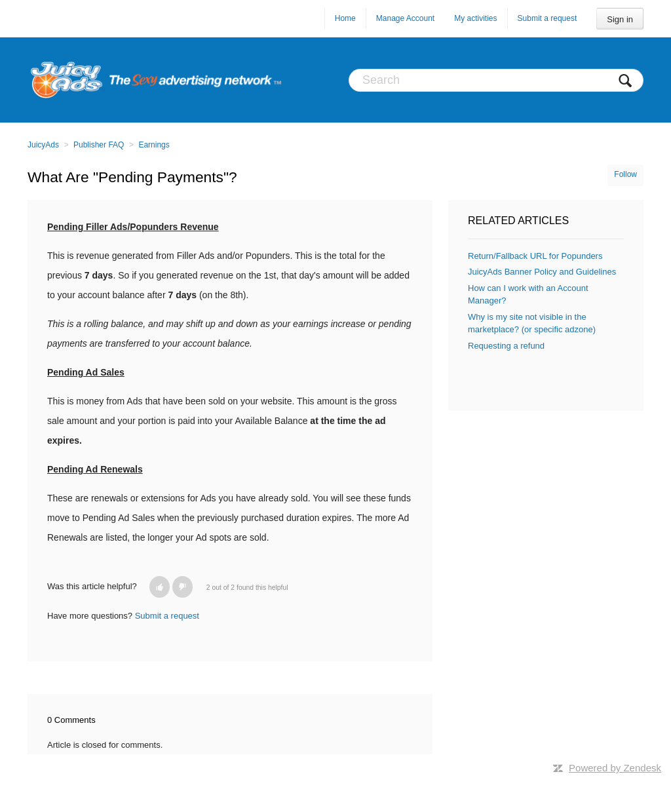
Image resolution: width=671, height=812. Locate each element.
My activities (475, 18)
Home (345, 18)
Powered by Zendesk (615, 768)
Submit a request (547, 18)
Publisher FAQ (99, 145)
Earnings (154, 145)
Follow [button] (625, 174)
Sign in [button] (620, 19)
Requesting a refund (506, 346)
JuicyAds (43, 145)
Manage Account (405, 18)
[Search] (496, 80)
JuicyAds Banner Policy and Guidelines (542, 272)
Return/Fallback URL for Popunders (535, 256)
